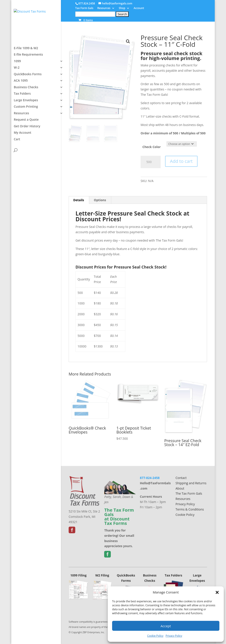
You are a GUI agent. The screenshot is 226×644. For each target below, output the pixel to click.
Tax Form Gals (84, 8)
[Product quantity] (151, 162)
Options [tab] (100, 200)
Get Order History (27, 139)
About (180, 488)
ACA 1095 (21, 94)
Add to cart (181, 161)
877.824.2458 (87, 3)
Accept (166, 626)
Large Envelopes (26, 113)
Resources (104, 8)
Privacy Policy (174, 636)
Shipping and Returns (191, 483)
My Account (22, 146)
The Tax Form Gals (189, 493)
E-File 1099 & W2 (26, 61)
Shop (122, 8)
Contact (181, 478)
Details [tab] (79, 200)
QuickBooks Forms (28, 87)
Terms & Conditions (190, 509)
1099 (17, 74)
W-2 (17, 81)
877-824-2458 (150, 478)
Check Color (152, 147)
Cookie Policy (155, 636)
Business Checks (26, 100)
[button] (217, 592)
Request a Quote (26, 133)
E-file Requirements (28, 68)
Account (139, 8)
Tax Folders (22, 107)
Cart (17, 152)
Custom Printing (26, 120)
